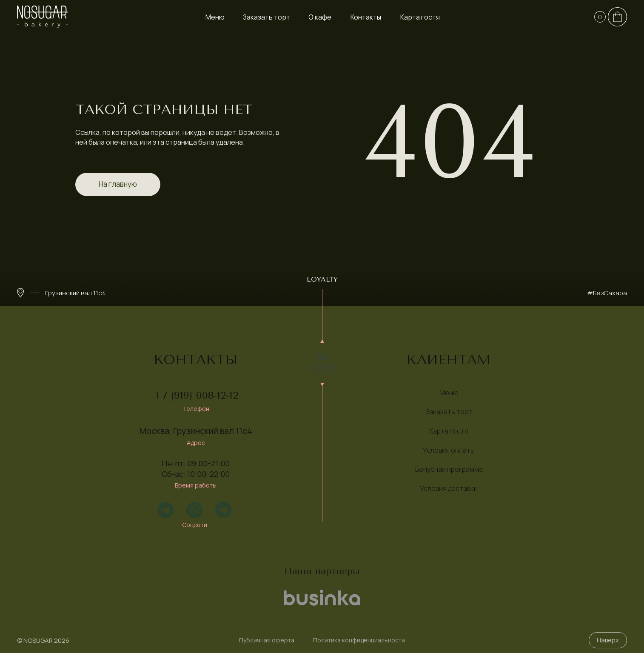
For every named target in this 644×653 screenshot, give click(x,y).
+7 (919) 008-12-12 (196, 395)
